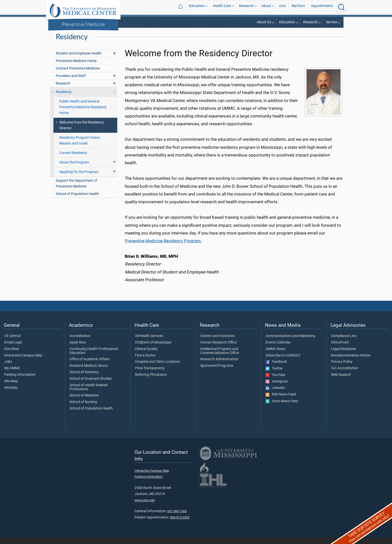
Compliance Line (344, 342)
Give (282, 7)
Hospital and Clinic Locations (157, 368)
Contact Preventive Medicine (78, 75)
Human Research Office (218, 349)
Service (331, 22)
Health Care (222, 7)
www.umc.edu (145, 507)
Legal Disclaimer (344, 355)
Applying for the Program (79, 178)
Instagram (277, 388)
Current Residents (73, 159)
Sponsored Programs (217, 372)
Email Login (13, 349)
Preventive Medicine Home (76, 67)
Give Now (12, 355)
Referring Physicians (151, 381)
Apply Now (78, 349)
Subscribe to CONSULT (283, 362)
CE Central (12, 342)
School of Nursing (83, 408)
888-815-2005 (180, 524)
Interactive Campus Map (23, 362)
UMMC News (275, 355)
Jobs (8, 368)
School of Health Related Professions (88, 394)
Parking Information (20, 381)
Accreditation (80, 342)
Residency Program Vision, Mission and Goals (80, 147)
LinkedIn (275, 394)
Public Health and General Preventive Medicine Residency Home (83, 114)
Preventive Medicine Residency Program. (163, 247)
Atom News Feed (282, 408)
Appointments (322, 7)
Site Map (11, 388)
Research (246, 7)
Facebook (276, 368)
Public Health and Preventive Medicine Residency (307, 32)
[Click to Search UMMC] (341, 7)
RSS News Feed (281, 401)
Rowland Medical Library (89, 372)
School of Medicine (84, 402)
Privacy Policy (342, 368)
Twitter (274, 375)
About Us (264, 22)
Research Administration (219, 366)
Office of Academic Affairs (90, 366)
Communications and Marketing (290, 342)
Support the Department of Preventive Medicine (76, 190)
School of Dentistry (84, 379)
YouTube (275, 381)
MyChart (298, 7)
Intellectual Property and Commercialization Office (220, 357)
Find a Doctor (145, 362)
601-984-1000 (177, 518)
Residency (64, 98)
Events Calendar (278, 349)
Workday (11, 394)
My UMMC (12, 375)
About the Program (74, 169)
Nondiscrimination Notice (351, 362)
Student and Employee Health (79, 60)
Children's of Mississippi (153, 349)
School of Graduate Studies (91, 385)
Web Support (341, 381)
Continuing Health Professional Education (94, 357)
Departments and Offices (177, 32)
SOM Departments (216, 32)
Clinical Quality (146, 355)
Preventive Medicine (83, 24)
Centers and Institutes (217, 342)
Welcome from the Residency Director (81, 132)
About (266, 7)
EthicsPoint (340, 349)
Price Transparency (150, 375)
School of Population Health (77, 200)
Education (197, 7)
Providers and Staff (71, 82)
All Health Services (149, 342)
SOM (149, 32)
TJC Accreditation (345, 375)
